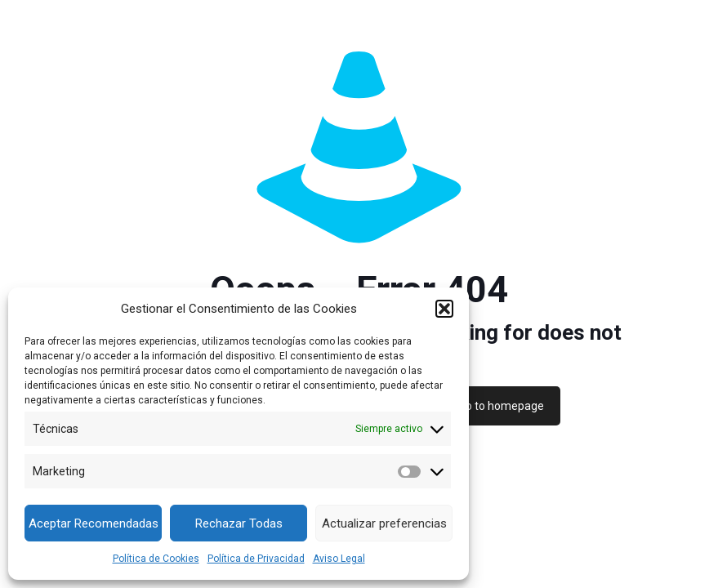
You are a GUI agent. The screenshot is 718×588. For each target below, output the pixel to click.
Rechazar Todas (239, 523)
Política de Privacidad (256, 559)
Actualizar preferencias (384, 523)
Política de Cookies (156, 559)
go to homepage (502, 406)
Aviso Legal (339, 559)
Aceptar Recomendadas (94, 523)
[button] (444, 309)
